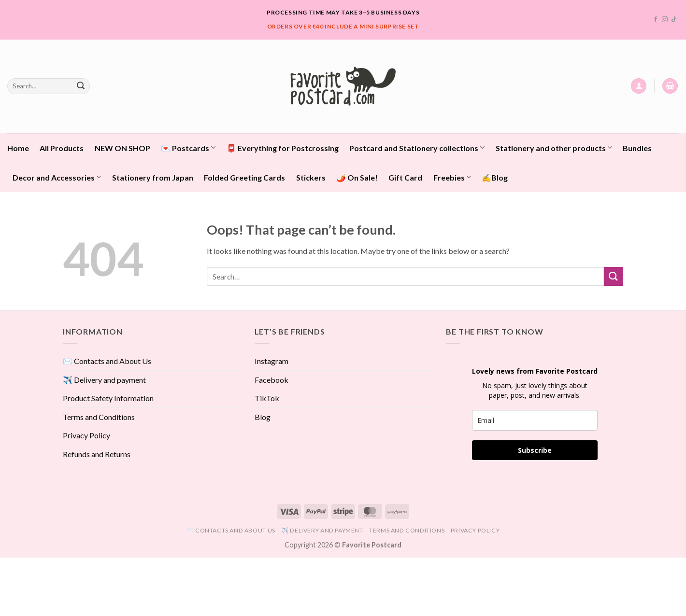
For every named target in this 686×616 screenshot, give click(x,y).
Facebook (272, 380)
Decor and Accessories (57, 177)
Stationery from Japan (153, 177)
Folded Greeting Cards (244, 177)
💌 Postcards (188, 147)
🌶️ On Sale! (357, 177)
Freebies (452, 177)
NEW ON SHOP (122, 148)
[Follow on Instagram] (665, 20)
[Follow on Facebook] (656, 20)
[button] (639, 86)
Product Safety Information (108, 398)
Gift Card (405, 177)
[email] (535, 420)
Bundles (637, 148)
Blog (263, 417)
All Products (62, 148)
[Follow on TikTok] (674, 20)
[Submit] (81, 86)
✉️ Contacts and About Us (107, 361)
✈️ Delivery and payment (104, 380)
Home (18, 148)
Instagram (272, 361)
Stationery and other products (554, 147)
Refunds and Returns (97, 454)
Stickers (311, 177)
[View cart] (670, 86)
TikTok (267, 398)
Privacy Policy (86, 435)
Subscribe (535, 450)
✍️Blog (495, 177)
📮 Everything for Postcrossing (283, 148)
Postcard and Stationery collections (417, 147)
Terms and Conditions (99, 417)
